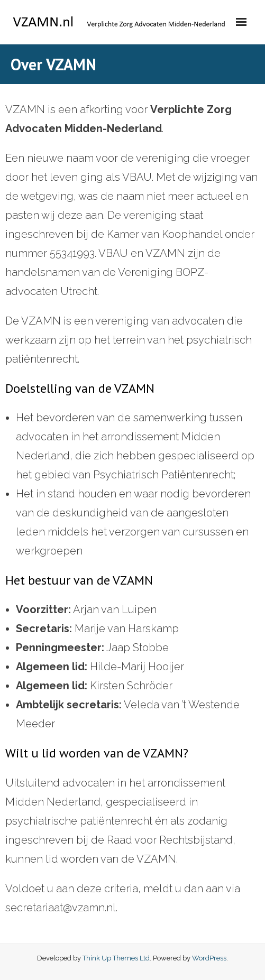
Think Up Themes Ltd (116, 958)
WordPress (209, 958)
